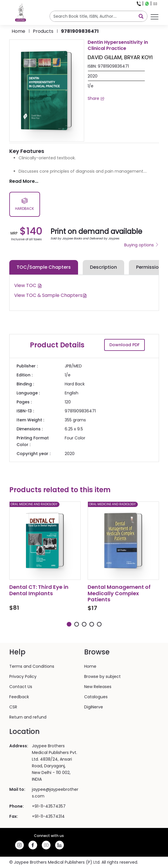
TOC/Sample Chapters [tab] (44, 267)
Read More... (24, 181)
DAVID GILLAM (105, 57)
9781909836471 (80, 31)
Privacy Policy (23, 676)
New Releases (98, 687)
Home (18, 31)
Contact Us (21, 687)
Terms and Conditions (32, 666)
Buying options (142, 245)
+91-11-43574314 (48, 816)
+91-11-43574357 (49, 806)
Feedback (19, 697)
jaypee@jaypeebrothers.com (55, 793)
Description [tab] (103, 267)
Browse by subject (102, 676)
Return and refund (28, 717)
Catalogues (96, 697)
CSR (13, 707)
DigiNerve (94, 707)
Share (96, 98)
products (43, 31)
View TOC (28, 285)
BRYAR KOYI (138, 57)
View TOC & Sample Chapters (51, 295)
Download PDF (124, 345)
